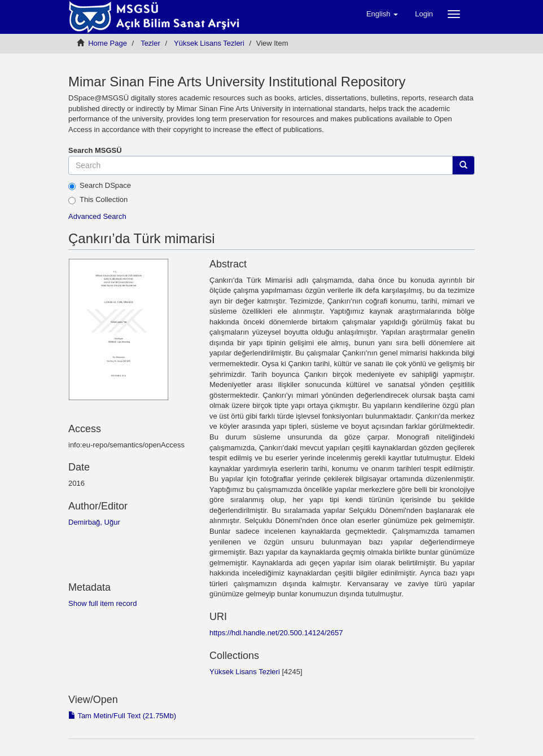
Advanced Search (97, 216)
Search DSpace (100, 186)
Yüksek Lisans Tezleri (209, 43)
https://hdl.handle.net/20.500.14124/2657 (276, 633)
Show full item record (102, 603)
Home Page (108, 43)
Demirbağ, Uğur (94, 522)
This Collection (98, 200)
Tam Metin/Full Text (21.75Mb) (122, 716)
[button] (382, 14)
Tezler (150, 43)
